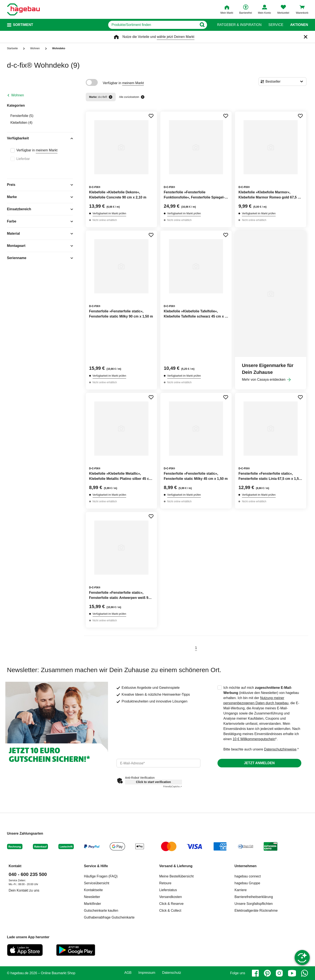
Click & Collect (170, 911)
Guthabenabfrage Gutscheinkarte (109, 917)
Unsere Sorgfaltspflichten (254, 904)
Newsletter (92, 897)
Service (276, 25)
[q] (153, 25)
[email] (158, 763)
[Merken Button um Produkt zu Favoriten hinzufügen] (151, 116)
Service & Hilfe (96, 866)
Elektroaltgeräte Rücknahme (256, 911)
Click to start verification (153, 782)
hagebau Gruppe (247, 883)
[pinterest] (267, 973)
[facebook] (255, 973)
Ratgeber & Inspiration (239, 25)
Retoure (165, 883)
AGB (128, 973)
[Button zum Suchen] (202, 25)
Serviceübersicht (97, 883)
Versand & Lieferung (176, 866)
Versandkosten (171, 897)
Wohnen (18, 95)
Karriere (241, 890)
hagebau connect (248, 876)
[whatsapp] (305, 973)
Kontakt (15, 866)
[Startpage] (23, 9)
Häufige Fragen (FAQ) (101, 876)
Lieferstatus (168, 890)
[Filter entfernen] (111, 97)
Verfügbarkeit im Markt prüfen (109, 213)
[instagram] (279, 973)
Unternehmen (246, 866)
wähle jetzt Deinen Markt (175, 37)
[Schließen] (306, 37)
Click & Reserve (172, 904)
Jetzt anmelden (259, 763)
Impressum (147, 973)
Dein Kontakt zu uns (24, 890)
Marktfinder (93, 904)
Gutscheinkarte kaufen (101, 911)
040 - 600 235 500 (28, 874)
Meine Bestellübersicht (177, 876)
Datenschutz (172, 973)
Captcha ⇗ (173, 787)
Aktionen (299, 25)
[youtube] (292, 973)
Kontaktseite (93, 890)
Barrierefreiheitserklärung (254, 897)
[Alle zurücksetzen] (143, 97)
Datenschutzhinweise (280, 749)
